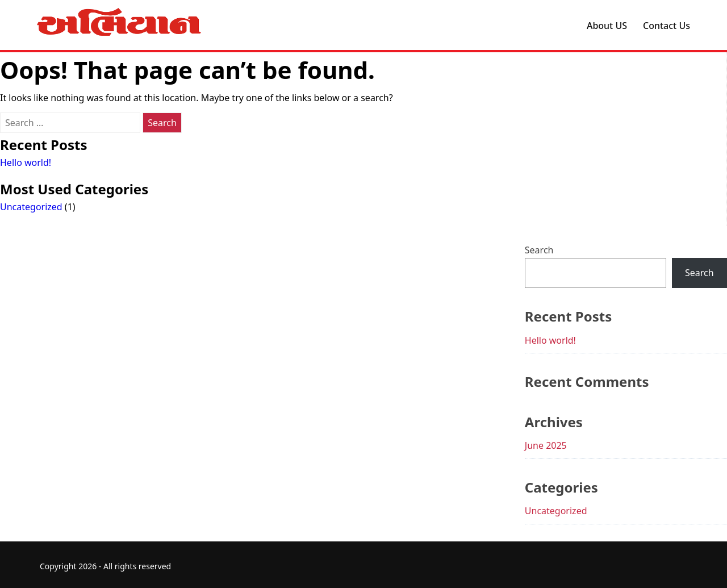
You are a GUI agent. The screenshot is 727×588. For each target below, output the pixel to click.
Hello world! (26, 162)
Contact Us (667, 26)
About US (607, 26)
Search (539, 250)
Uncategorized (31, 207)
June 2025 (546, 445)
